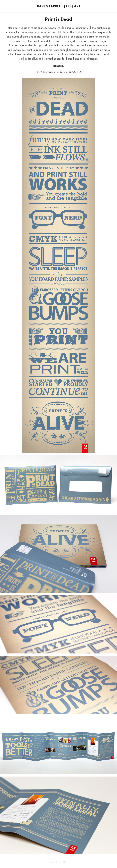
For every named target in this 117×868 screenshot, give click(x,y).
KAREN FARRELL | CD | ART (59, 6)
